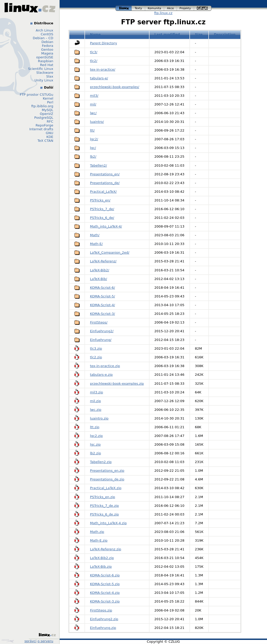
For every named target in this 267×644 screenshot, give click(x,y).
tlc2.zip (96, 357)
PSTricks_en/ (100, 200)
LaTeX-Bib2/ (100, 270)
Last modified (167, 34)
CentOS (47, 34)
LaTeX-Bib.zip (101, 567)
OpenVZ (46, 114)
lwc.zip (96, 410)
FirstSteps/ (99, 322)
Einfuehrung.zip (103, 628)
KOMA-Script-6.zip (105, 575)
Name (95, 34)
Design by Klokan (8, 641)
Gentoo (47, 50)
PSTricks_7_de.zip (105, 506)
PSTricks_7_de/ (102, 209)
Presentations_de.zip (107, 479)
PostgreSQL (44, 118)
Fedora (48, 46)
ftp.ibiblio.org (42, 106)
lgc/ (93, 148)
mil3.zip (97, 392)
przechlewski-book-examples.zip (117, 384)
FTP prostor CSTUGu (36, 95)
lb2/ (93, 157)
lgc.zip (95, 444)
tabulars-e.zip (102, 375)
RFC (50, 121)
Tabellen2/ (99, 165)
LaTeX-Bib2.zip (102, 558)
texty (138, 8)
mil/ (93, 104)
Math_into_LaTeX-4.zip (108, 523)
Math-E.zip (99, 540)
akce (170, 8)
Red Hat (47, 65)
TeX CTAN (45, 141)
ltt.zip (95, 427)
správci (31, 641)
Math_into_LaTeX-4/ (106, 226)
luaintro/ (97, 122)
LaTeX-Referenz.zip (106, 549)
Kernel (48, 98)
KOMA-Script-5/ (103, 296)
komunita (155, 8)
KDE (50, 137)
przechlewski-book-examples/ (115, 87)
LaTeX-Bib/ (99, 279)
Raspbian (46, 61)
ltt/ (92, 130)
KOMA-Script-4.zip (105, 593)
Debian (47, 42)
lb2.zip (96, 453)
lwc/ (93, 113)
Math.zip (97, 532)
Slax (50, 76)
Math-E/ (97, 244)
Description (225, 34)
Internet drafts (41, 129)
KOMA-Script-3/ (103, 314)
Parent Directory (104, 43)
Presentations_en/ (105, 174)
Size (199, 34)
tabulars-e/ (99, 78)
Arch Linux (45, 30)
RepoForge (44, 125)
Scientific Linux (41, 69)
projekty (185, 8)
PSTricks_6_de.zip (105, 514)
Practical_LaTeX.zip (106, 488)
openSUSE (45, 57)
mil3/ (94, 96)
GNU (50, 133)
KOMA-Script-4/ (103, 305)
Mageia (47, 53)
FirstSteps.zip (101, 610)
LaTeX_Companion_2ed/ (110, 253)
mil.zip (96, 401)
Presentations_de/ (105, 183)
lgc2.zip (97, 436)
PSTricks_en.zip (103, 497)
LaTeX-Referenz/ (103, 261)
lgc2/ (94, 139)
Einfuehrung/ (101, 340)
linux (124, 8)
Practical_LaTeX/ (103, 192)
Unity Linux (44, 80)
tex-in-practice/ (103, 69)
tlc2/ (94, 61)
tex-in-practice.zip (105, 366)
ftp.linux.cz (163, 13)
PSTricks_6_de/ (102, 218)
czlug (203, 8)
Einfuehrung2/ (102, 331)
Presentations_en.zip (107, 471)
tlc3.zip (96, 348)
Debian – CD (43, 38)
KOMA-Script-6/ (103, 288)
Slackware (45, 73)
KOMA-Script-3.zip (105, 601)
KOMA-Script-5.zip (105, 584)
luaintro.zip (99, 418)
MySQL (47, 110)
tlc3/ (94, 52)
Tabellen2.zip (101, 462)
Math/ (95, 235)
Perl (50, 102)
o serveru (45, 641)
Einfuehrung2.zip (104, 619)
